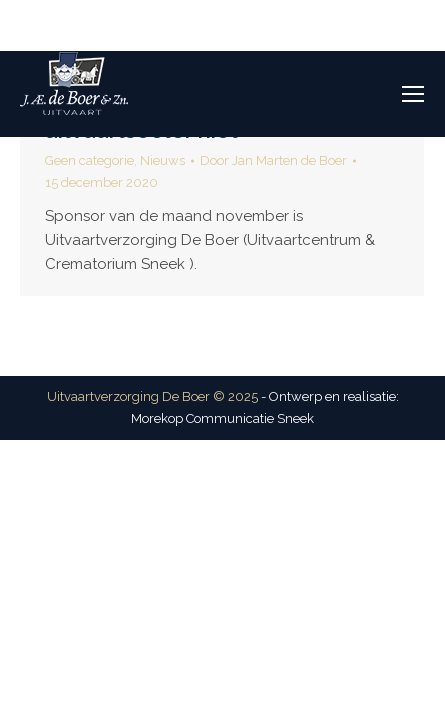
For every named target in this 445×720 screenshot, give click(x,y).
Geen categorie (89, 160)
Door (273, 160)
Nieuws (162, 160)
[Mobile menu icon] (413, 94)
